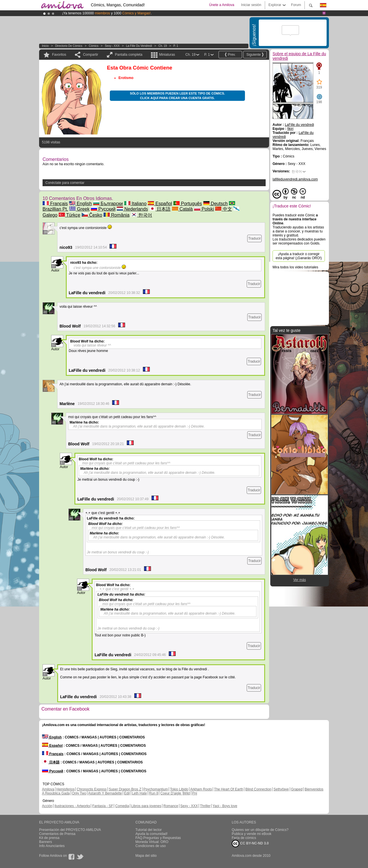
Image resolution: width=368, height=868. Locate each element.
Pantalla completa (129, 55)
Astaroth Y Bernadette (105, 793)
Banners (46, 842)
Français (55, 204)
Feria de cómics (244, 838)
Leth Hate (139, 793)
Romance (171, 806)
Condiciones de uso (151, 846)
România (116, 215)
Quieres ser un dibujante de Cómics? (260, 830)
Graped (297, 789)
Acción (47, 806)
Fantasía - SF (103, 806)
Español (160, 204)
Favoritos (59, 55)
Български (108, 204)
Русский (103, 209)
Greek (79, 209)
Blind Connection (258, 789)
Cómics (94, 46)
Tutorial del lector (149, 830)
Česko (92, 215)
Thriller (205, 806)
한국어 (141, 215)
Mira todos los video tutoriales (295, 267)
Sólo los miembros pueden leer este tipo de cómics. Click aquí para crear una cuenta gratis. (178, 96)
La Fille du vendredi (139, 46)
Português (188, 204)
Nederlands (132, 209)
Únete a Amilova (222, 5)
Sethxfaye (281, 789)
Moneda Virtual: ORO (152, 842)
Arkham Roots (201, 789)
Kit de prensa (49, 838)
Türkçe (69, 215)
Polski (204, 209)
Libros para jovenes (146, 806)
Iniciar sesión (251, 5)
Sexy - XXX (112, 46)
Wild (186, 793)
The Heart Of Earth (229, 789)
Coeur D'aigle (171, 793)
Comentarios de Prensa (57, 834)
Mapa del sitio (146, 856)
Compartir (91, 55)
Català (182, 209)
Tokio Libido (179, 789)
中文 (223, 209)
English (80, 204)
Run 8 (154, 793)
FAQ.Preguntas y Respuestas (158, 838)
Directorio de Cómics (69, 46)
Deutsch (215, 204)
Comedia (122, 806)
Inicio (45, 46)
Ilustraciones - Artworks (72, 806)
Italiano (135, 204)
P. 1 (176, 46)
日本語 (160, 209)
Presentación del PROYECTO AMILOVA (70, 830)
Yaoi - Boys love (225, 806)
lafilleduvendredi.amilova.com (295, 179)
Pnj (194, 793)
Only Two (79, 793)
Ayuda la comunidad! (152, 834)
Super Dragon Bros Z (125, 789)
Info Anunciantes (52, 846)
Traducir (254, 238)
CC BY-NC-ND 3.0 (250, 844)
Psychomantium (156, 789)
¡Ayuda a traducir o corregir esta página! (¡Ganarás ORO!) (299, 256)
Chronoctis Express (92, 789)
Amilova (48, 789)
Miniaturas (167, 55)
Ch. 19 (163, 46)
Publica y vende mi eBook (252, 834)
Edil (127, 793)
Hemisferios (65, 789)
